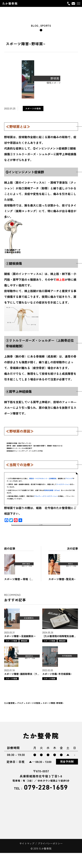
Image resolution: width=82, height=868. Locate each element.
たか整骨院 (10, 3)
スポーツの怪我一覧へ (41, 535)
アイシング (69, 478)
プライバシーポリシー (50, 858)
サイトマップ (27, 858)
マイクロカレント (41, 478)
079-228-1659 (41, 803)
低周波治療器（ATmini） (53, 490)
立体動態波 (52, 478)
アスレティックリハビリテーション (46, 496)
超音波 (31, 478)
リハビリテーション (63, 484)
